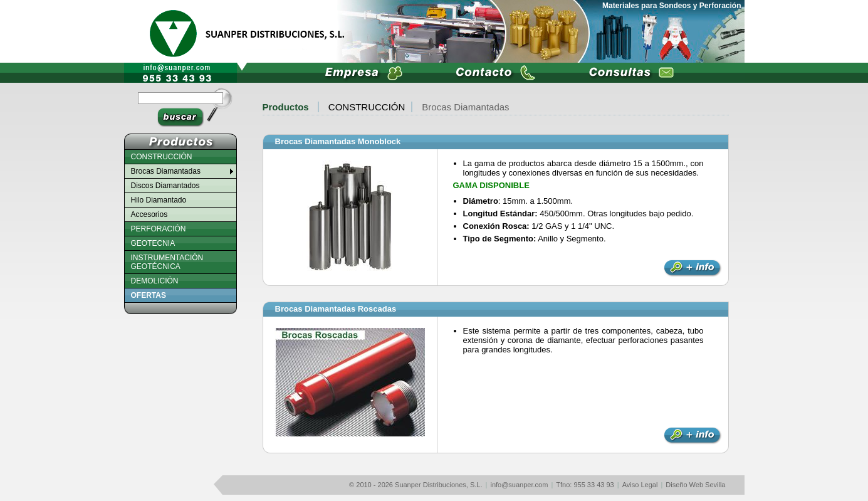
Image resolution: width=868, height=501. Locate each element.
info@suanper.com (519, 485)
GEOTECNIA (153, 243)
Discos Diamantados (165, 186)
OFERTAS (149, 295)
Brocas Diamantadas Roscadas (336, 309)
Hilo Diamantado (159, 200)
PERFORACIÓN (159, 229)
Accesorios (149, 214)
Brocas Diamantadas (465, 107)
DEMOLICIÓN (155, 281)
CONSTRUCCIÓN (367, 107)
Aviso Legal (640, 485)
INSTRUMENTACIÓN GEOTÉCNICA (167, 262)
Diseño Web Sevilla (695, 485)
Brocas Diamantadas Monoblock (338, 141)
